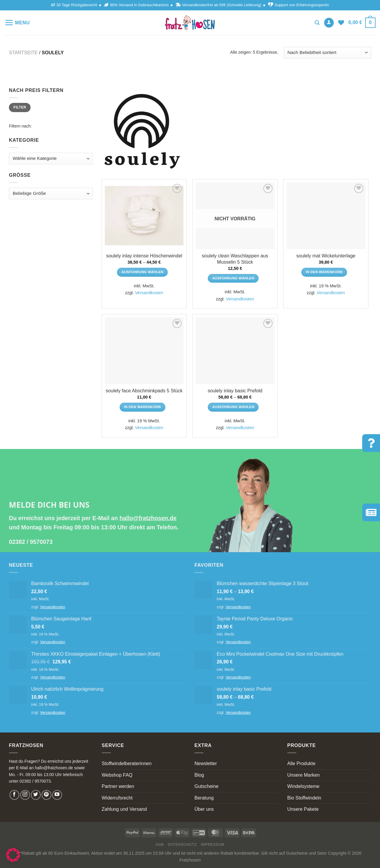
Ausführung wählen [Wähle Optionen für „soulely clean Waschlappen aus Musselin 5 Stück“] (233, 278)
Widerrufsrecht (117, 798)
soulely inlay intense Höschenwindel (144, 256)
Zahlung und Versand (124, 809)
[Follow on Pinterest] (46, 795)
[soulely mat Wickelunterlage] (326, 216)
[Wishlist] (341, 23)
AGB (160, 845)
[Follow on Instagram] (25, 795)
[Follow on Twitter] (36, 795)
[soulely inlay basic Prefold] (235, 351)
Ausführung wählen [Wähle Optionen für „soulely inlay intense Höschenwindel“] (142, 272)
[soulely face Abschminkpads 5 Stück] (144, 351)
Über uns (204, 809)
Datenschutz (182, 845)
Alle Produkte (301, 763)
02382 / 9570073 (31, 542)
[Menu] (17, 23)
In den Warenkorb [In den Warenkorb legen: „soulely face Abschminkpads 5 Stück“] (143, 407)
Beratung (204, 798)
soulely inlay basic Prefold (235, 391)
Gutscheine (206, 786)
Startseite (23, 53)
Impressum (213, 845)
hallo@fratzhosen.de (148, 518)
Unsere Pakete (303, 809)
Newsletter (206, 763)
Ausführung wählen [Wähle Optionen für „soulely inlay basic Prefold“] (233, 407)
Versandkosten (149, 293)
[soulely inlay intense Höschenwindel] (144, 216)
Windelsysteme (303, 786)
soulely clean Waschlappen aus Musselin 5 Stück (235, 259)
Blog (199, 775)
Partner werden (118, 786)
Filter (20, 107)
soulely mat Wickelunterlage (326, 256)
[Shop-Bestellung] (327, 53)
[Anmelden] (329, 23)
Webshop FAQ (117, 775)
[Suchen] (317, 23)
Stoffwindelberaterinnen (127, 763)
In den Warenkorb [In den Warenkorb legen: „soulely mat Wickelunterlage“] (324, 272)
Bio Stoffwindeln (304, 798)
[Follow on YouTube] (57, 795)
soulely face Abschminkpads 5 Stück (144, 391)
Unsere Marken (304, 775)
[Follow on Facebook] (14, 795)
